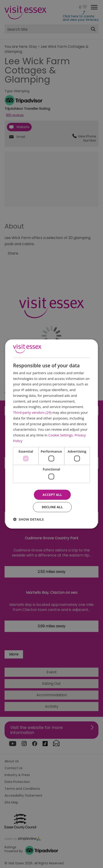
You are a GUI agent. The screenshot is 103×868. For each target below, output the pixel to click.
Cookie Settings (61, 435)
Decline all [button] (52, 507)
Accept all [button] (52, 495)
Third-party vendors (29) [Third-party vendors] (32, 412)
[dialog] (52, 434)
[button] (28, 519)
